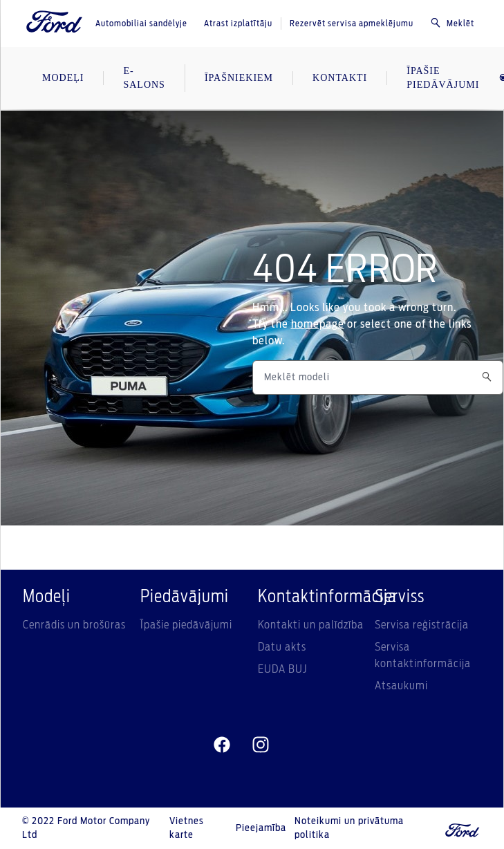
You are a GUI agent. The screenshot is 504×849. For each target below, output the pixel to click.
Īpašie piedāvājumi (186, 625)
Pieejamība (261, 828)
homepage (318, 324)
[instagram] (261, 745)
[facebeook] (222, 745)
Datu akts (282, 647)
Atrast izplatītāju (238, 24)
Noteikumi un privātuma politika (349, 828)
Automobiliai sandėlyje (141, 24)
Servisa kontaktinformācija (423, 655)
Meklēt (452, 23)
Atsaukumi (401, 686)
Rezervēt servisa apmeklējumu (352, 24)
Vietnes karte (187, 828)
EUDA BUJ (282, 669)
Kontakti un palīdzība (311, 625)
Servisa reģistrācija (422, 625)
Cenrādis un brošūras (74, 625)
